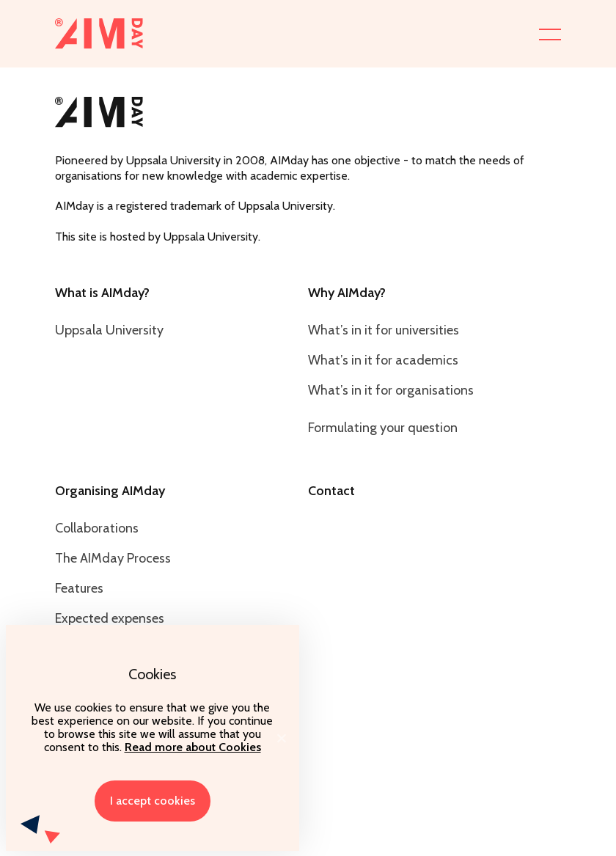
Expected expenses (110, 618)
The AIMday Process (113, 558)
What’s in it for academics (383, 360)
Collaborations (97, 528)
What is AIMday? (102, 293)
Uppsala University (109, 330)
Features (79, 588)
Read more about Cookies (193, 747)
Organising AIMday (110, 491)
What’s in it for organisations (391, 390)
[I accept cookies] (281, 738)
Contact (331, 491)
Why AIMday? (347, 293)
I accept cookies (153, 801)
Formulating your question (383, 428)
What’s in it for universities (384, 330)
